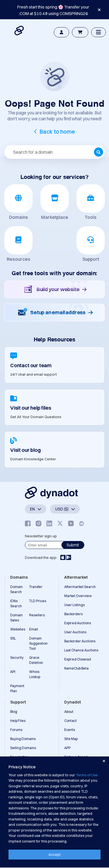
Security (17, 658)
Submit (73, 545)
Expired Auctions (78, 623)
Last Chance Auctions (81, 650)
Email (34, 629)
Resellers (37, 615)
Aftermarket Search (80, 587)
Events (70, 730)
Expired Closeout (78, 659)
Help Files (18, 721)
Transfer (36, 587)
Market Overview (78, 596)
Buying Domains (23, 739)
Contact (70, 721)
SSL (13, 638)
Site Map (71, 739)
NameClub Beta (76, 668)
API (13, 672)
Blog (14, 712)
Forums (16, 730)
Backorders (73, 614)
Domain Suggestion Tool (38, 643)
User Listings (74, 605)
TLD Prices (38, 601)
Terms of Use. (87, 775)
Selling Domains (23, 748)
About (69, 712)
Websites (18, 629)
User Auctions (75, 632)
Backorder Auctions (80, 641)
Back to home (57, 132)
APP (67, 748)
